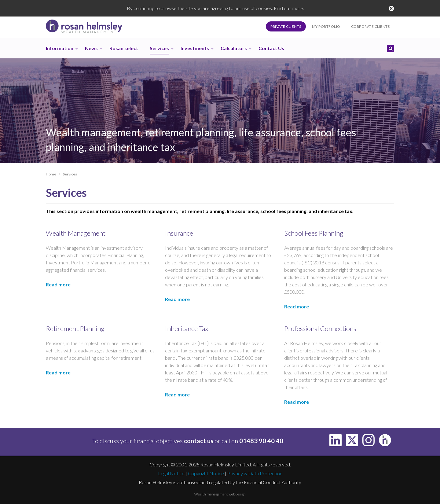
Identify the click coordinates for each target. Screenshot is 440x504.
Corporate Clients (370, 26)
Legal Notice (171, 473)
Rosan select (124, 48)
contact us (199, 441)
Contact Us (271, 48)
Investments (195, 48)
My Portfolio (326, 26)
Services (159, 48)
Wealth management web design (220, 494)
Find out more (288, 8)
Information (60, 48)
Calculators (234, 48)
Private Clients (286, 26)
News (91, 48)
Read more (58, 284)
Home (51, 174)
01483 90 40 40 (261, 441)
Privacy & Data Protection (255, 473)
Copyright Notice (206, 473)
